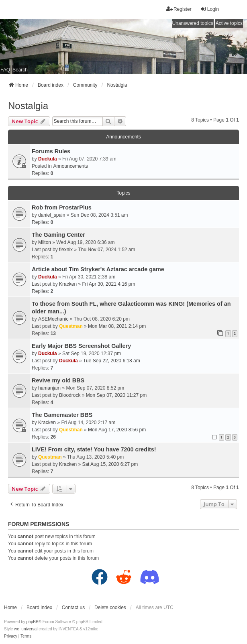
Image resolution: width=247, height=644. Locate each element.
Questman (71, 326)
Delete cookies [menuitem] (110, 607)
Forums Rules (51, 151)
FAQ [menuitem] (5, 70)
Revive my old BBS (58, 380)
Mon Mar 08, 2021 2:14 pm (117, 326)
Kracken (68, 284)
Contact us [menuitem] (73, 607)
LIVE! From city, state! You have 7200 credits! (94, 449)
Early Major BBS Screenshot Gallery (81, 346)
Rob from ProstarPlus (62, 207)
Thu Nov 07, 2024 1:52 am (106, 250)
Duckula (48, 159)
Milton (45, 242)
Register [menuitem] (179, 9)
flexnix (66, 250)
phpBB (33, 622)
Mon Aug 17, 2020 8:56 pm (117, 430)
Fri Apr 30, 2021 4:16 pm (108, 284)
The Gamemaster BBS (62, 415)
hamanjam (49, 388)
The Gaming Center (58, 235)
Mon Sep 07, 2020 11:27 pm (116, 395)
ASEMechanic (53, 319)
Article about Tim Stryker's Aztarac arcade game (98, 269)
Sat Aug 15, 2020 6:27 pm (110, 464)
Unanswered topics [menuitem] (193, 23)
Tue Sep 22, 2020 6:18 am (112, 361)
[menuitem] (11, 636)
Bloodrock (70, 395)
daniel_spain (52, 215)
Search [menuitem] (20, 70)
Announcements (70, 166)
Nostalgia (28, 106)
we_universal (26, 629)
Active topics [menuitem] (229, 23)
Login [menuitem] (209, 9)
